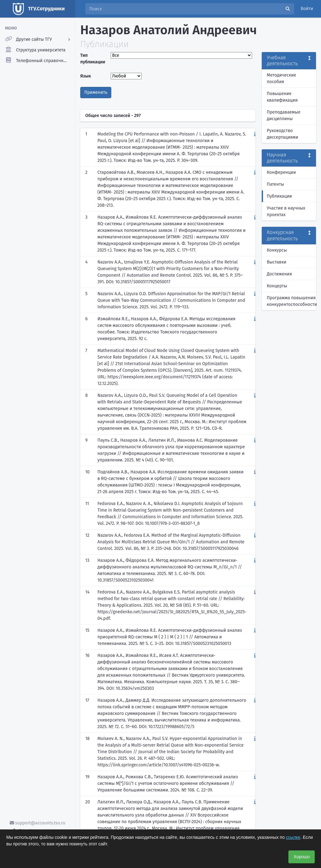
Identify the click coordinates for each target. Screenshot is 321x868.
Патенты (275, 184)
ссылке (293, 837)
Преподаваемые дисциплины (284, 115)
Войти (307, 9)
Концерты (277, 286)
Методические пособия (282, 78)
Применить (96, 92)
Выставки (276, 262)
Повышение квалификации (282, 97)
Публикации (279, 196)
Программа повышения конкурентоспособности (291, 301)
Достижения (279, 274)
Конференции (281, 172)
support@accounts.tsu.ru (38, 823)
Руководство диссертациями (282, 134)
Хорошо (302, 857)
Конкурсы (277, 250)
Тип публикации (93, 59)
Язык (86, 76)
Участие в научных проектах (286, 211)
